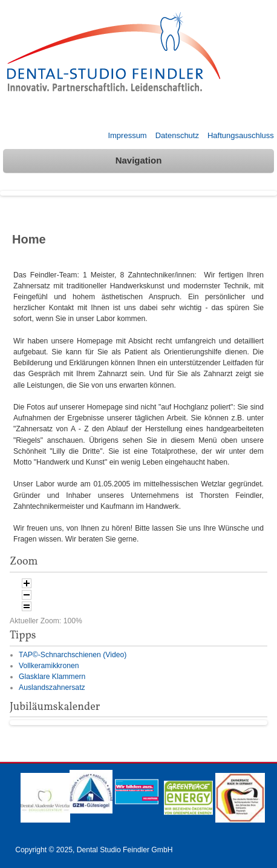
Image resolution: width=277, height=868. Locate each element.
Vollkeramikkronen (49, 666)
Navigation (139, 160)
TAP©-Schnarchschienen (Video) (73, 655)
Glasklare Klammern (52, 677)
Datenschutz (177, 135)
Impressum (127, 135)
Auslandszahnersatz (52, 687)
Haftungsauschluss (241, 135)
